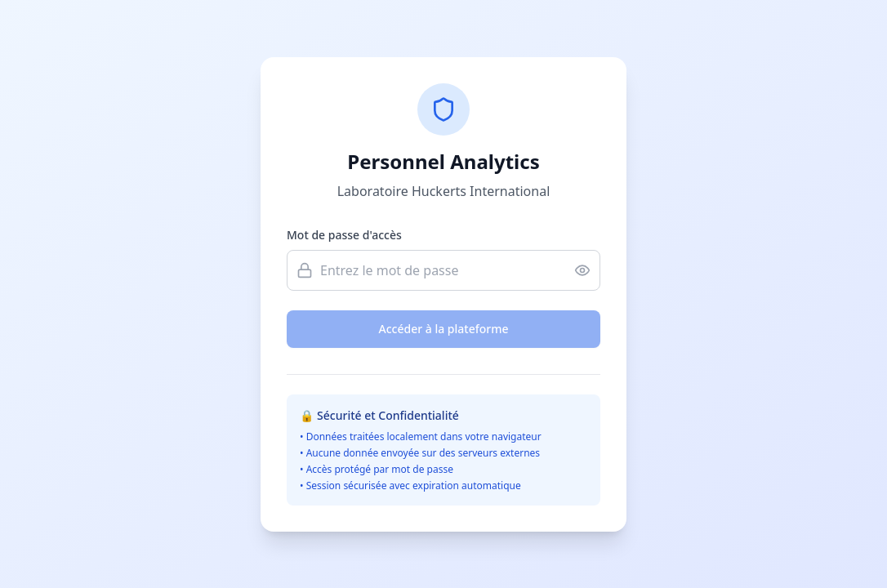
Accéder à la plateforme (444, 329)
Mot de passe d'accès (344, 235)
